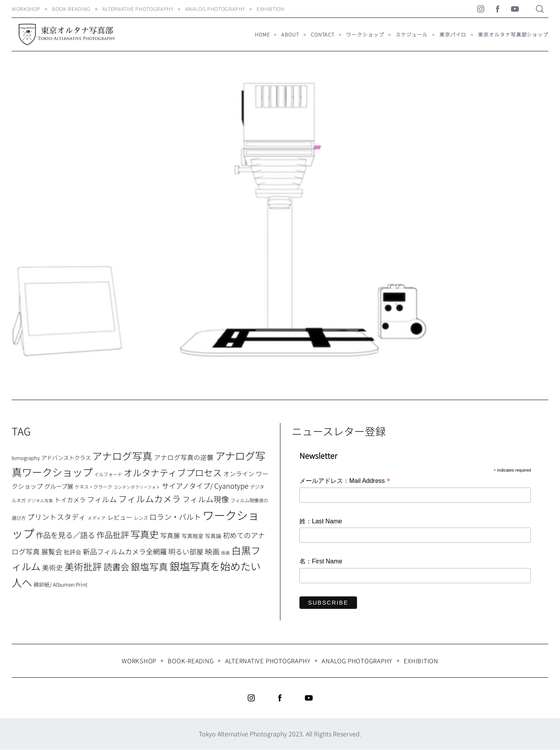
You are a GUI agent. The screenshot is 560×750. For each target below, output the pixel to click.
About (290, 34)
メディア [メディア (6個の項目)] (97, 518)
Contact (323, 34)
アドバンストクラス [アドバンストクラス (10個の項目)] (66, 457)
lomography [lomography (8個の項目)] (26, 458)
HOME (262, 34)
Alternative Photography (138, 9)
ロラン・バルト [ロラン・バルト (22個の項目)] (175, 517)
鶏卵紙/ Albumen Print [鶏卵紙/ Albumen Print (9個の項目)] (60, 584)
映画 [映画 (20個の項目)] (212, 551)
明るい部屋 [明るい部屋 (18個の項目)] (186, 551)
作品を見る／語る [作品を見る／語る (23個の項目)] (65, 535)
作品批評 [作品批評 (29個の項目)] (113, 535)
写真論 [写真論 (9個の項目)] (213, 536)
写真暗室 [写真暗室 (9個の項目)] (192, 536)
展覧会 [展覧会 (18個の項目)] (52, 551)
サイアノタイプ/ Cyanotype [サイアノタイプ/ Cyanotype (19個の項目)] (205, 486)
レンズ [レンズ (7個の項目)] (141, 518)
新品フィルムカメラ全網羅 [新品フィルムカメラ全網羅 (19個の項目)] (125, 551)
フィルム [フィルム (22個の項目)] (102, 499)
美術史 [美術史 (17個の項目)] (52, 567)
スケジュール (411, 34)
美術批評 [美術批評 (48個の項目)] (83, 566)
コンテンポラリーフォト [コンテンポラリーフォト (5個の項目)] (137, 487)
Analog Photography (215, 9)
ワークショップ (365, 34)
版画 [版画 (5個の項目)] (226, 553)
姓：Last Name (321, 521)
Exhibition (270, 9)
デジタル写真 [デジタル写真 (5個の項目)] (40, 501)
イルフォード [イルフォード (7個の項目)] (108, 474)
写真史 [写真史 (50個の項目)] (145, 534)
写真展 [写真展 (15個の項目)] (170, 535)
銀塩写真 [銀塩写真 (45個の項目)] (149, 566)
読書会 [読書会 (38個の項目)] (116, 566)
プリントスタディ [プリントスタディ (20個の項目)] (57, 517)
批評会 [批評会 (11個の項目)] (73, 552)
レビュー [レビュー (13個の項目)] (120, 517)
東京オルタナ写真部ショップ (513, 34)
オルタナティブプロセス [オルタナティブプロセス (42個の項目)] (173, 472)
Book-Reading (71, 9)
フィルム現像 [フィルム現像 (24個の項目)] (206, 499)
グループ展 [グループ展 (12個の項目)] (59, 486)
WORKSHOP (26, 9)
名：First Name (321, 561)
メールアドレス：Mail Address (345, 481)
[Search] (540, 9)
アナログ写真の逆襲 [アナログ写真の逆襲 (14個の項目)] (184, 457)
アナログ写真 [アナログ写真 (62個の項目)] (122, 455)
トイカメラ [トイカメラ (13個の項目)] (70, 500)
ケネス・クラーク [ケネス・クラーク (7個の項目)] (93, 487)
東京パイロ (453, 34)
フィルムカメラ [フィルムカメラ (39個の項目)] (150, 499)
